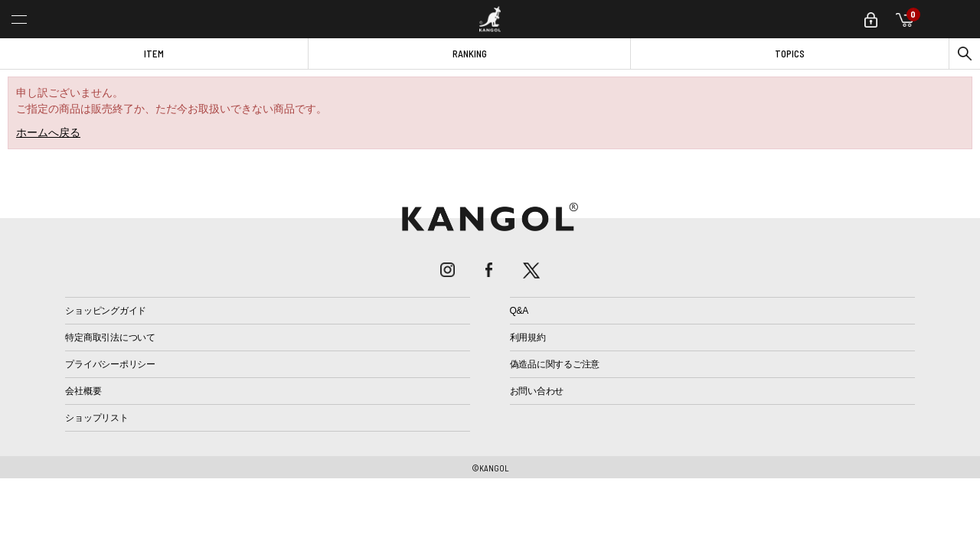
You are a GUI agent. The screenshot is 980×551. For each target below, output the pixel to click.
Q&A (519, 311)
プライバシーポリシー (110, 364)
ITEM (154, 54)
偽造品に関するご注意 (555, 364)
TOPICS (790, 54)
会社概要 (83, 391)
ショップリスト (96, 418)
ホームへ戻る (48, 132)
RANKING (470, 54)
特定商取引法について (110, 337)
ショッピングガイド (106, 311)
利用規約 (528, 337)
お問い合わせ (537, 391)
